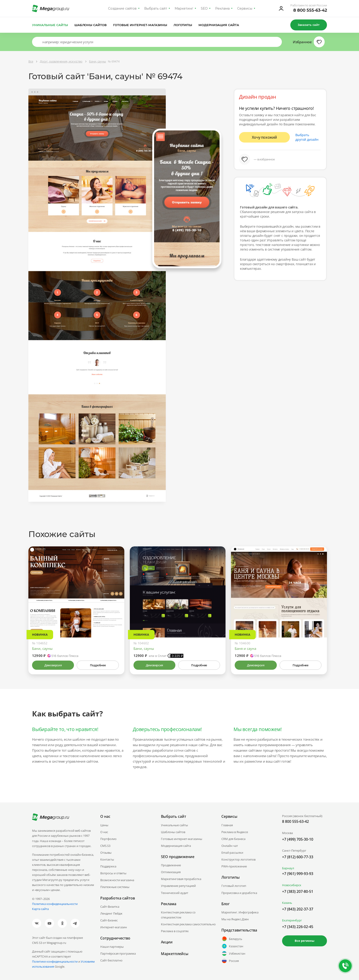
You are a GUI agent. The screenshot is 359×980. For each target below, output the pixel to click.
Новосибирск (292, 885)
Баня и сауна (245, 648)
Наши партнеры (112, 947)
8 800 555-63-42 (310, 10)
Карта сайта (40, 909)
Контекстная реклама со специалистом (178, 915)
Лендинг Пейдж (111, 913)
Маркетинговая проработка (181, 879)
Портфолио (108, 839)
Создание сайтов (122, 8)
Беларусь (232, 939)
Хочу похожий (264, 137)
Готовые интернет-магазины (140, 25)
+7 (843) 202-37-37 (298, 909)
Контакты (107, 859)
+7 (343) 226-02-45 (298, 927)
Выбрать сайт (156, 8)
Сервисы (245, 8)
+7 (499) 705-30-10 (298, 839)
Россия (230, 961)
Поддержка (108, 866)
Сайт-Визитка (110, 907)
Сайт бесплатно (111, 960)
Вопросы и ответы (113, 873)
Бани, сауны (42, 648)
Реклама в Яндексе (235, 832)
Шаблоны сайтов (91, 25)
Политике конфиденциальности (55, 961)
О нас (104, 832)
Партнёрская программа (118, 953)
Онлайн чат (230, 846)
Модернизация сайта (219, 25)
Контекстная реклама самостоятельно (188, 924)
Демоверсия (53, 665)
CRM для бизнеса (233, 839)
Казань (287, 903)
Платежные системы (115, 887)
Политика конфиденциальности (55, 904)
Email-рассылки (232, 853)
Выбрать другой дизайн (307, 137)
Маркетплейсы (175, 954)
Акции (167, 942)
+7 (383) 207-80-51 (298, 891)
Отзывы (106, 853)
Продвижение (171, 865)
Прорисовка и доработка (239, 893)
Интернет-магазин (114, 927)
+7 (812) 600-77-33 (298, 857)
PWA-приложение (234, 866)
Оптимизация (171, 872)
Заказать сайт (309, 25)
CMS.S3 (105, 846)
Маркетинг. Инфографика (240, 912)
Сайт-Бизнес (109, 920)
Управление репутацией (178, 886)
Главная (227, 825)
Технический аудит (175, 893)
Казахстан (232, 946)
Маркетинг (184, 8)
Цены (104, 825)
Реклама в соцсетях (175, 931)
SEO (204, 8)
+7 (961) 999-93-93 (298, 874)
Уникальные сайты (50, 25)
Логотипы (183, 25)
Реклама (222, 8)
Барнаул (288, 868)
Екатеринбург (292, 920)
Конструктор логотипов (238, 859)
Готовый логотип (234, 886)
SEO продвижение (178, 857)
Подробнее (98, 665)
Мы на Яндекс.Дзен (235, 919)
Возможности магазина (117, 880)
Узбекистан (233, 953)
